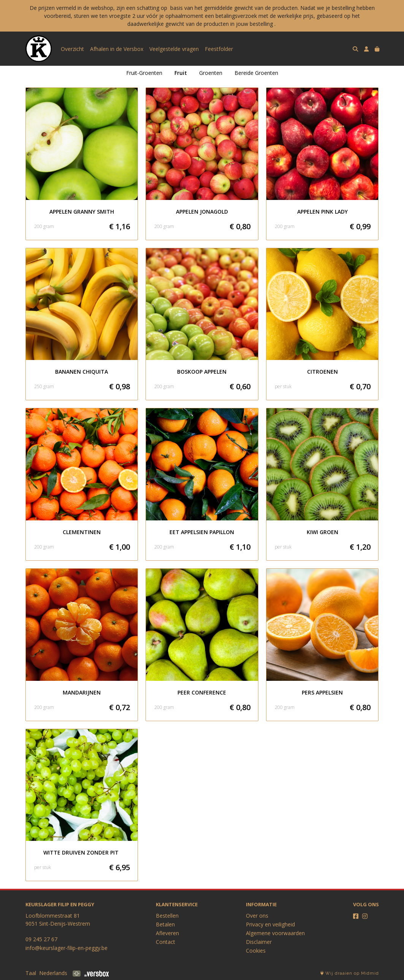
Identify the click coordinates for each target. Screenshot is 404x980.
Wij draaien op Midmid (350, 973)
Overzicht (72, 49)
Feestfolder (219, 49)
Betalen (165, 924)
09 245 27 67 (41, 939)
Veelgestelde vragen (174, 49)
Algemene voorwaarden (275, 933)
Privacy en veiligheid (270, 924)
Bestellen (167, 916)
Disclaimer (259, 942)
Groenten (211, 73)
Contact (166, 942)
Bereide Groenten (256, 73)
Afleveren (167, 933)
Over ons (257, 916)
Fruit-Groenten (144, 73)
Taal (31, 973)
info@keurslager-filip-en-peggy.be (67, 948)
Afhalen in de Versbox (117, 49)
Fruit (181, 73)
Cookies (256, 951)
